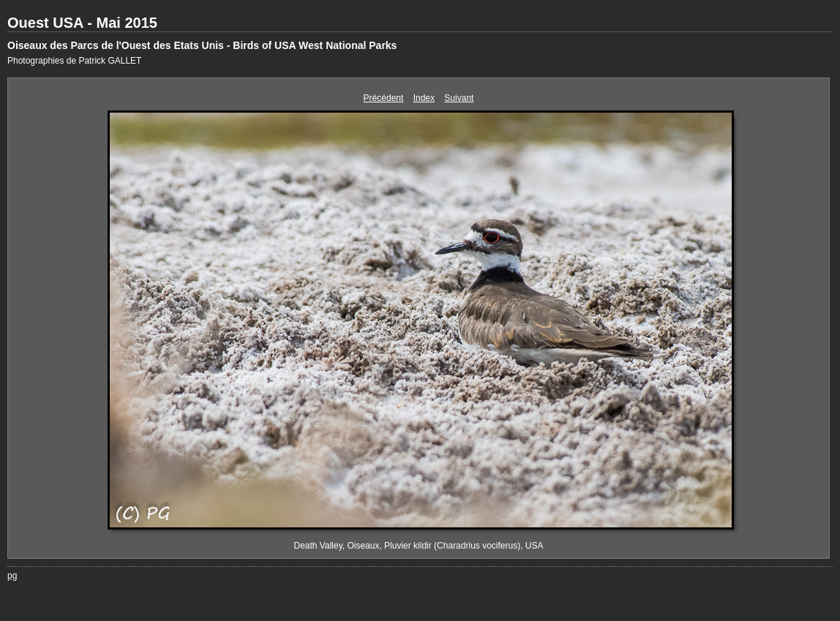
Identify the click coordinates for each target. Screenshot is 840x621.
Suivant (459, 98)
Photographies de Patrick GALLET (74, 61)
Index (424, 98)
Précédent (384, 98)
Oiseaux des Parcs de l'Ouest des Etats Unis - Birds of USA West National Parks (202, 45)
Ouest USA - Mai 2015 (82, 23)
